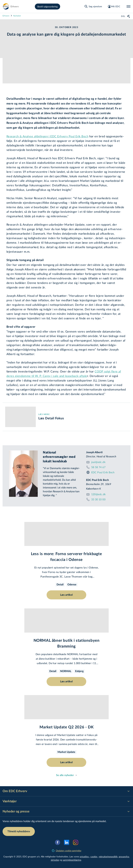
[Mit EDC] (114, 6)
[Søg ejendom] (93, 6)
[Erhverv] (11, 6)
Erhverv (6, 16)
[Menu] (128, 6)
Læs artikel (66, 595)
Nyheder (17, 16)
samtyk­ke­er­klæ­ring (72, 860)
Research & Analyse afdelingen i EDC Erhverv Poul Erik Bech (47, 136)
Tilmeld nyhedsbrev (19, 831)
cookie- (94, 856)
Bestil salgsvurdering (47, 7)
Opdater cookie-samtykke (67, 851)
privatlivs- (85, 856)
